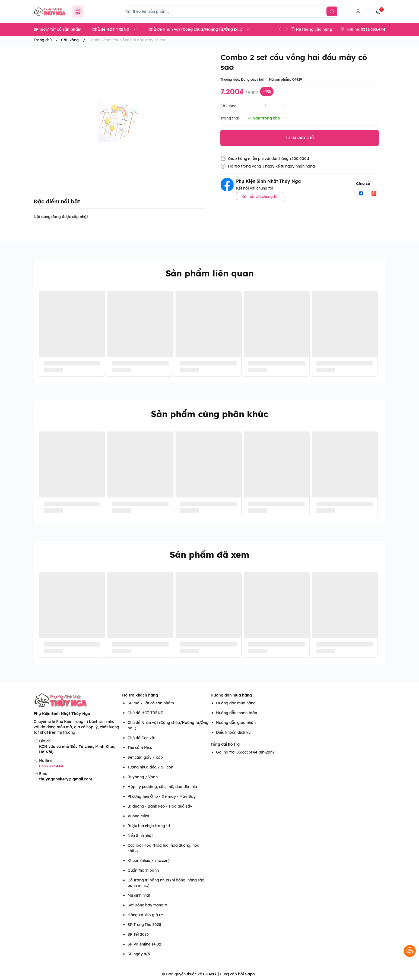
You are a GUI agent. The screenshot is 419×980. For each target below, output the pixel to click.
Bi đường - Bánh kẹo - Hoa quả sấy (160, 806)
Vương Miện (138, 816)
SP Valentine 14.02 (144, 944)
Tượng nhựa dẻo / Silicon (150, 767)
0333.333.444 (51, 766)
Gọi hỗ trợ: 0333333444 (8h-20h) (245, 752)
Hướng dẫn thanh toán (237, 713)
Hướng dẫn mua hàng (231, 695)
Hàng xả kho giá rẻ (145, 915)
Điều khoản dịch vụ (233, 732)
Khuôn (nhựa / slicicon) (149, 861)
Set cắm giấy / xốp (145, 757)
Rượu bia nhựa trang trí (149, 826)
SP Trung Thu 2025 (144, 925)
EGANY (210, 974)
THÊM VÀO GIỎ (299, 138)
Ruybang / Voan (143, 777)
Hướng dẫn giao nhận (236, 723)
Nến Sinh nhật (140, 836)
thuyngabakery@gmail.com (66, 779)
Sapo (250, 974)
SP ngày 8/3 (139, 954)
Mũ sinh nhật (139, 895)
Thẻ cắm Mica (140, 748)
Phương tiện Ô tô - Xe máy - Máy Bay (162, 796)
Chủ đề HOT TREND (145, 713)
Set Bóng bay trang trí (148, 905)
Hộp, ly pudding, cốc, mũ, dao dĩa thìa (162, 787)
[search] (332, 11)
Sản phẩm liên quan (210, 273)
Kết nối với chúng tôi (260, 197)
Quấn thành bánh (143, 870)
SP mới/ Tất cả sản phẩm (151, 703)
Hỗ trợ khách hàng (140, 695)
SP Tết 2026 (138, 934)
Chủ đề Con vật (142, 738)
